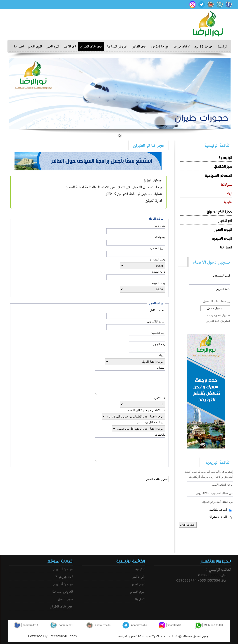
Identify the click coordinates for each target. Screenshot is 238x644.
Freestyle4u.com (63, 636)
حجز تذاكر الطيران (91, 47)
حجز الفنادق (139, 47)
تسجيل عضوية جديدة (218, 315)
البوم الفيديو (35, 47)
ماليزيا (228, 202)
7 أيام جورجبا (182, 47)
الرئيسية (222, 47)
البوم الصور (52, 47)
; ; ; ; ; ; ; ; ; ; (143, 404)
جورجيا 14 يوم (160, 47)
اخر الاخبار (69, 47)
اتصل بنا (19, 47)
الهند (229, 193)
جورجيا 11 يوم (203, 47)
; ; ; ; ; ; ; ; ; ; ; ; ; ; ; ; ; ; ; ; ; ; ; (143, 266)
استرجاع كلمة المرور (218, 321)
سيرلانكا (226, 185)
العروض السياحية (117, 47)
